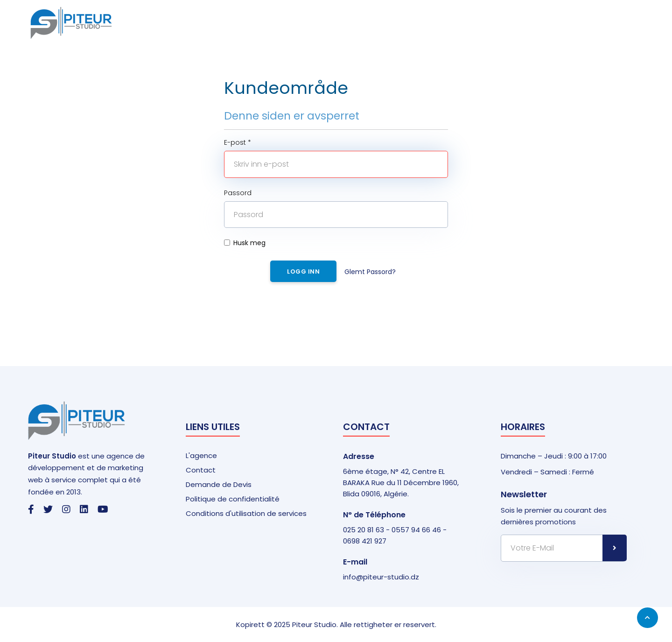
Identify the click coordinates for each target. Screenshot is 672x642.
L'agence (201, 455)
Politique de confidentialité (233, 499)
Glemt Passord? (370, 272)
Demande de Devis (219, 484)
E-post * (238, 142)
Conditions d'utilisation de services (246, 513)
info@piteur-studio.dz (381, 577)
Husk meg (245, 243)
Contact (201, 470)
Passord (238, 193)
